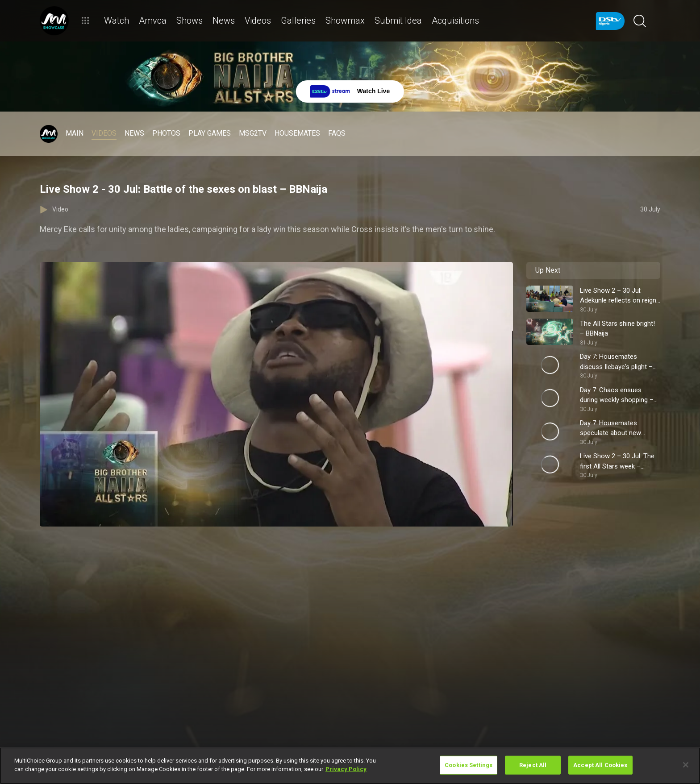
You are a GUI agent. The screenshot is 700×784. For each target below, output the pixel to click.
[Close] (686, 765)
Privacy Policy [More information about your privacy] (346, 769)
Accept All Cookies (600, 765)
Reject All (533, 765)
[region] (350, 766)
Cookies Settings (469, 765)
